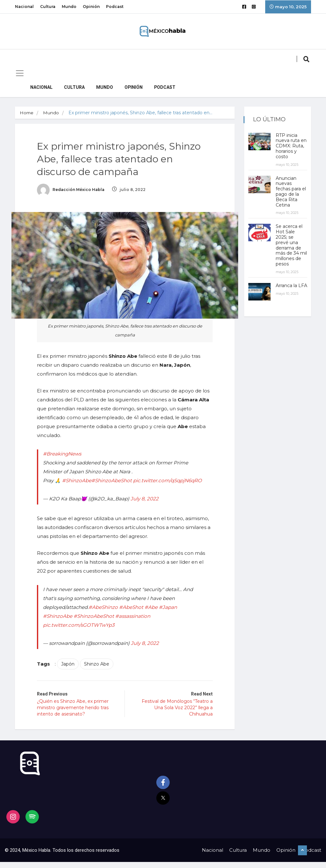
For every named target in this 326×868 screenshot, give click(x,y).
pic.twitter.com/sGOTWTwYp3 (82, 632)
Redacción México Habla (74, 191)
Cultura (48, 7)
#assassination (134, 623)
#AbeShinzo (106, 614)
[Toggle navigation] (20, 73)
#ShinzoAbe (80, 479)
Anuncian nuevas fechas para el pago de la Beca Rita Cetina (291, 197)
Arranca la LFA (287, 294)
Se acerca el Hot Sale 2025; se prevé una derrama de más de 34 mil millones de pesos (290, 251)
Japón (71, 671)
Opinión (91, 7)
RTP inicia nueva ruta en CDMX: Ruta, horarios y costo (288, 149)
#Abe (153, 614)
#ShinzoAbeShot (114, 479)
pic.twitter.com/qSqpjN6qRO (80, 487)
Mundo (69, 7)
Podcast (115, 7)
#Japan (170, 614)
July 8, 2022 (148, 506)
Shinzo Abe (100, 671)
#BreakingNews (65, 452)
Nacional (24, 7)
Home (27, 113)
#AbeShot (134, 614)
